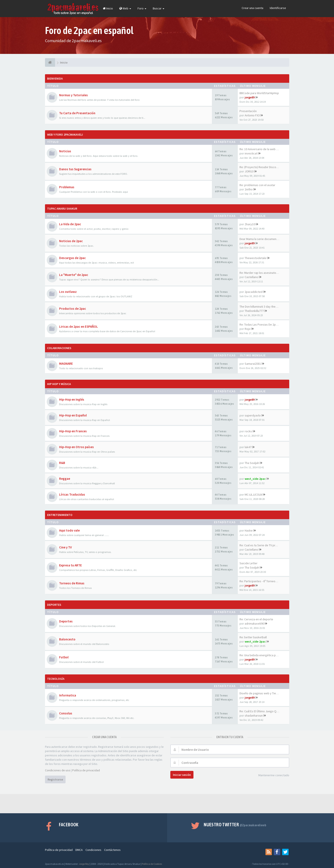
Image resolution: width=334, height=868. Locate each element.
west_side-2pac (255, 479)
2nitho (249, 189)
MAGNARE (66, 364)
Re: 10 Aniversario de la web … (259, 149)
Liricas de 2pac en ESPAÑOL (79, 327)
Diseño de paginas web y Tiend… (261, 693)
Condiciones (93, 850)
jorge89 (250, 97)
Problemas (67, 187)
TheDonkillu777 (254, 311)
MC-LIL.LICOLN (253, 495)
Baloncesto (67, 639)
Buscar (159, 8)
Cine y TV (65, 547)
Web (125, 8)
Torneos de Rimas (72, 583)
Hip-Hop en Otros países (76, 447)
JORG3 (249, 171)
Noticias (65, 151)
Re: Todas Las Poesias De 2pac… (261, 324)
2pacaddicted (254, 292)
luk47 (248, 447)
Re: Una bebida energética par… (260, 655)
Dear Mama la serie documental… (261, 239)
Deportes (54, 605)
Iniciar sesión (182, 775)
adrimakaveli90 (254, 624)
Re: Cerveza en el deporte (256, 619)
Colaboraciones (59, 348)
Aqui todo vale (69, 530)
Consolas (66, 713)
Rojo (248, 329)
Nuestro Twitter (235, 825)
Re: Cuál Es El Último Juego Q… (259, 711)
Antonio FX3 (252, 115)
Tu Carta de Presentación (77, 113)
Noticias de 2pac (71, 241)
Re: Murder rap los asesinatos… (260, 273)
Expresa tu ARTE (70, 565)
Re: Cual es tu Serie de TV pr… (259, 545)
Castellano (251, 277)
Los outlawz (68, 292)
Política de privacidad (86, 770)
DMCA (79, 850)
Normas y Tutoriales (73, 95)
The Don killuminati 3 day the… (259, 307)
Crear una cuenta (252, 8)
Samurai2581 (253, 364)
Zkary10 (250, 224)
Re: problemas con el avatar (257, 185)
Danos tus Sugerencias (75, 169)
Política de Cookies (152, 864)
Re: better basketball (253, 637)
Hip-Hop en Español (73, 415)
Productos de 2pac (73, 309)
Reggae (65, 479)
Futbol (64, 657)
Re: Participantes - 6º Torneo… (259, 581)
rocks (248, 431)
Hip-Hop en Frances (73, 431)
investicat (251, 153)
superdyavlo (253, 415)
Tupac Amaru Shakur (62, 209)
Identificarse (278, 8)
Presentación (248, 111)
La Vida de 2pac (70, 224)
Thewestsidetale (255, 258)
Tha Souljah (252, 463)
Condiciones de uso (58, 770)
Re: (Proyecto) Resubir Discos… (260, 167)
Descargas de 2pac (72, 258)
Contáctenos (112, 850)
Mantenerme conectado (271, 775)
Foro (142, 8)
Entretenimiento (60, 515)
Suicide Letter (249, 563)
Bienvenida (55, 79)
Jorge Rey (84, 864)
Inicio (108, 8)
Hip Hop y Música (59, 384)
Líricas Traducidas (72, 494)
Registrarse (55, 779)
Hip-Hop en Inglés (72, 399)
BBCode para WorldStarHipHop (259, 93)
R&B (62, 463)
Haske (249, 530)
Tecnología (56, 679)
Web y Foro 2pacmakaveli (65, 135)
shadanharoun (254, 715)
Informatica (68, 695)
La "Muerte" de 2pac (74, 275)
